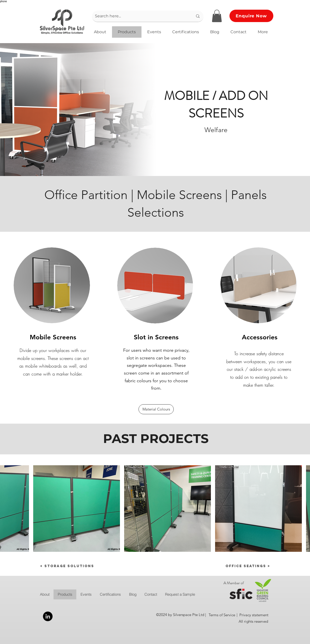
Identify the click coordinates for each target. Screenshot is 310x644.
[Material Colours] (156, 409)
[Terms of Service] (222, 615)
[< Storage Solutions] (67, 566)
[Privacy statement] (254, 615)
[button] (217, 16)
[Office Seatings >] (236, 566)
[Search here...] (140, 16)
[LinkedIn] (48, 616)
